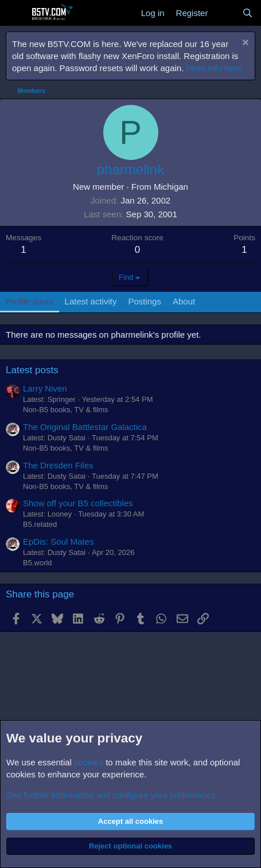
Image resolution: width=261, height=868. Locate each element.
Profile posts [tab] (30, 301)
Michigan (171, 187)
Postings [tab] (145, 301)
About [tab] (184, 301)
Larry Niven (45, 388)
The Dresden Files (58, 465)
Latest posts (32, 370)
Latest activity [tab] (91, 301)
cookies (89, 762)
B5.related (40, 524)
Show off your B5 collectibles (78, 503)
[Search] (248, 13)
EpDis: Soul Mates (58, 541)
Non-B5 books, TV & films (66, 410)
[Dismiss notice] (244, 44)
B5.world (38, 563)
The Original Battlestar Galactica (85, 427)
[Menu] (16, 13)
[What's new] (225, 13)
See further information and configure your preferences (111, 795)
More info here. (215, 68)
